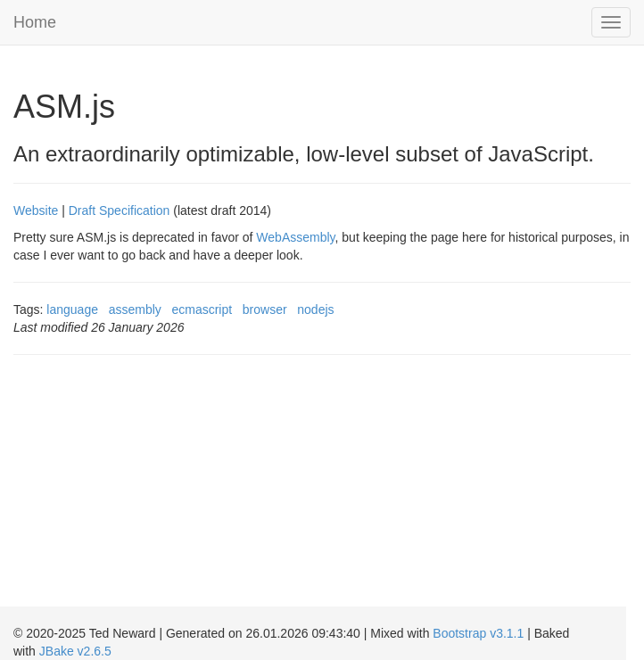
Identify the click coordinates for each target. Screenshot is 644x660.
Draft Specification (120, 210)
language (72, 309)
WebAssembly (295, 237)
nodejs (315, 309)
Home (35, 22)
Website (36, 210)
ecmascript (202, 309)
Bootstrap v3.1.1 (478, 633)
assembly (135, 309)
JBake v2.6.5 (75, 651)
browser (265, 309)
